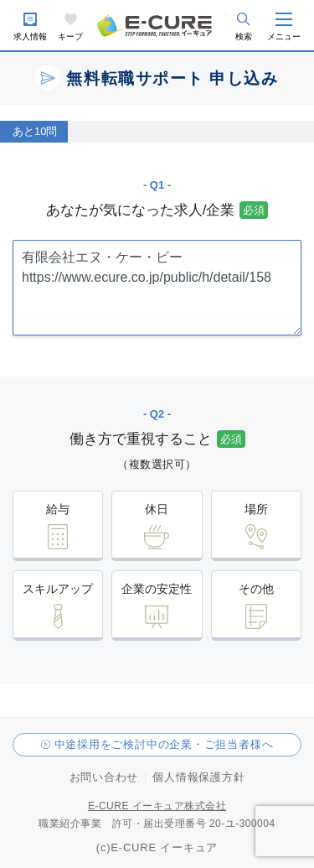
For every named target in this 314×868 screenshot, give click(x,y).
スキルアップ (58, 589)
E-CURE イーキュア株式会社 (157, 806)
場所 (256, 509)
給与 (58, 509)
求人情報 (30, 36)
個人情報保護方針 (198, 777)
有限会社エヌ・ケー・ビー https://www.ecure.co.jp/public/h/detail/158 (157, 288)
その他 (256, 589)
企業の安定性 (157, 589)
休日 (157, 509)
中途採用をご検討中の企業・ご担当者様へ (164, 744)
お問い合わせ (104, 777)
